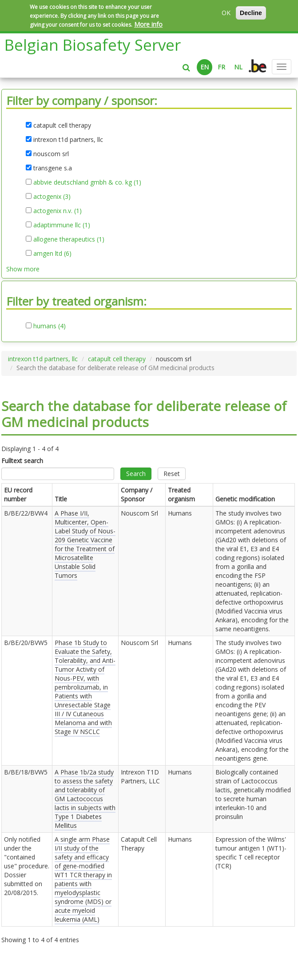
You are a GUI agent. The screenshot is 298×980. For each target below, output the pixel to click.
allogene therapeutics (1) (69, 239)
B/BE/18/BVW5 (26, 772)
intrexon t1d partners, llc (43, 359)
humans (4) (50, 326)
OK (226, 13)
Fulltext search (22, 461)
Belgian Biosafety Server (93, 45)
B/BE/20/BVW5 (26, 643)
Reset (172, 474)
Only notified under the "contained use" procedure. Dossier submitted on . (27, 866)
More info (148, 24)
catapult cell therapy (117, 359)
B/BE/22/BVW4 (26, 513)
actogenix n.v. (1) (58, 211)
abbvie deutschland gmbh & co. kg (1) (87, 182)
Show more (23, 269)
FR (221, 67)
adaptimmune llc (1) (62, 225)
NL (238, 67)
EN (205, 67)
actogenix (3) (52, 197)
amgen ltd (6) (52, 254)
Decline (251, 13)
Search (136, 474)
